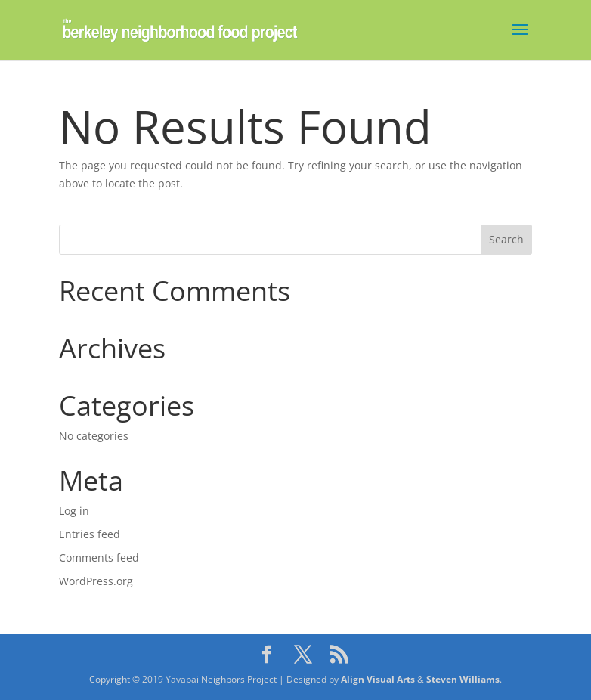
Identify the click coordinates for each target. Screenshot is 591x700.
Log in (74, 511)
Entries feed (90, 534)
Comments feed (99, 558)
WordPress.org (96, 581)
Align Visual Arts (378, 679)
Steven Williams (463, 679)
